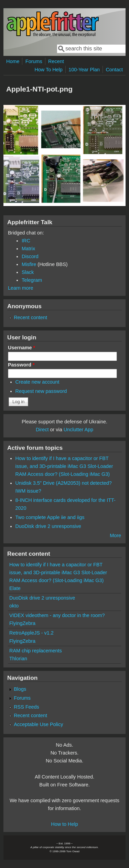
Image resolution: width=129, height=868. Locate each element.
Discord (30, 256)
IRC (26, 241)
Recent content (30, 317)
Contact (114, 70)
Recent (56, 61)
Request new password (41, 391)
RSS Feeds (26, 707)
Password (21, 365)
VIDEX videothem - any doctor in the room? (57, 615)
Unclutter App (78, 430)
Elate (15, 588)
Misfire (29, 264)
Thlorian (18, 659)
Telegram (32, 280)
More (115, 535)
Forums (34, 61)
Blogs (20, 689)
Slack (28, 272)
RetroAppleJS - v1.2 (31, 633)
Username (21, 348)
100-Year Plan (84, 70)
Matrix (28, 249)
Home (13, 61)
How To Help (48, 70)
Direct (42, 430)
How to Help (64, 824)
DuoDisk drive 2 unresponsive (48, 526)
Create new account (37, 382)
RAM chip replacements (36, 651)
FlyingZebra (22, 623)
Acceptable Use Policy (38, 724)
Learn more (21, 288)
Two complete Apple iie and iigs (50, 517)
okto (14, 606)
